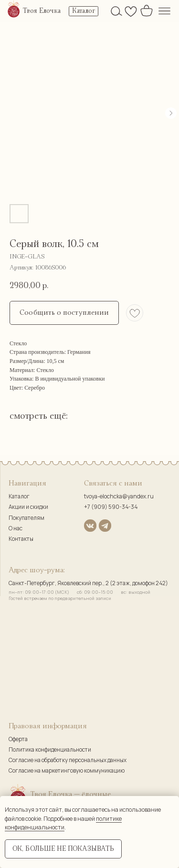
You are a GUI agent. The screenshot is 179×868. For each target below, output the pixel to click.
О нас (16, 528)
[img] (14, 10)
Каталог (19, 496)
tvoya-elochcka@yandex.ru (119, 496)
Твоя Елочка (42, 11)
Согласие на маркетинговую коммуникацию (67, 771)
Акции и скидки (28, 507)
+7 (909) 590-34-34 (111, 507)
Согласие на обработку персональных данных (68, 760)
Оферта (18, 739)
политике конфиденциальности (63, 823)
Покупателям (26, 518)
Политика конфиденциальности (50, 750)
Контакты (21, 539)
